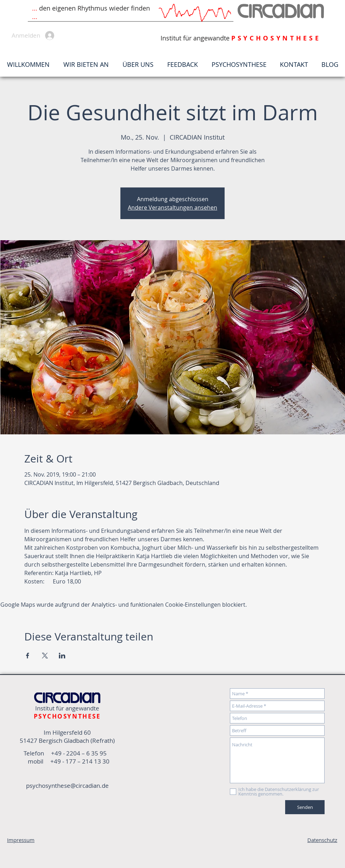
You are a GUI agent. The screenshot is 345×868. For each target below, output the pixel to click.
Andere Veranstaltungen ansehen (172, 208)
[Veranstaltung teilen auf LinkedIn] (62, 656)
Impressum (21, 840)
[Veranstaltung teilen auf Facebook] (28, 656)
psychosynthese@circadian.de (67, 786)
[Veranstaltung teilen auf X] (45, 656)
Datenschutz (322, 840)
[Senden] (305, 807)
